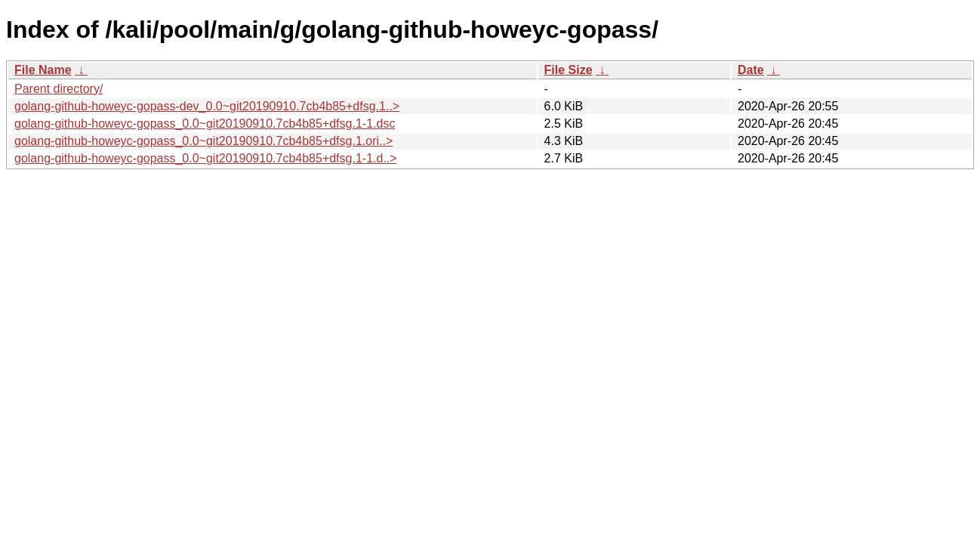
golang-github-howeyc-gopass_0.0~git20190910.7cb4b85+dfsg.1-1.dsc (205, 124)
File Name (43, 70)
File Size (569, 70)
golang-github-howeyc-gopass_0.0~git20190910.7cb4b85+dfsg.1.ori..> (203, 141)
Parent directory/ (59, 89)
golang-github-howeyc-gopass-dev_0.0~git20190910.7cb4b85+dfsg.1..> (207, 106)
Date (751, 70)
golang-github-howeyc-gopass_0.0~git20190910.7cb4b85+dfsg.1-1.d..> (206, 158)
